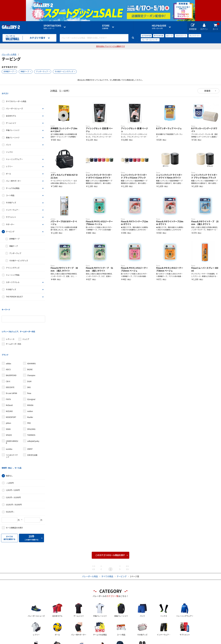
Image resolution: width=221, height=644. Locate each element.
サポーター (10, 219)
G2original (31, 376)
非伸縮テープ (9, 72)
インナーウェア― (13, 204)
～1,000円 (10, 454)
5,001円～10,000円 (13, 469)
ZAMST (30, 426)
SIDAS (8, 406)
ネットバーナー (195, 36)
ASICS (8, 346)
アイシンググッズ (13, 262)
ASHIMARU (32, 340)
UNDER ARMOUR (12, 419)
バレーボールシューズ (14, 103)
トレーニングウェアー (14, 153)
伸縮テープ (25, 72)
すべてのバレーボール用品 (16, 96)
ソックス (9, 146)
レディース (10, 322)
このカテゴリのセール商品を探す (110, 526)
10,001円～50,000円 (14, 476)
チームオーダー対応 (14, 327)
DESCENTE (10, 364)
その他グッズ (11, 197)
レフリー (9, 161)
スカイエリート (181, 36)
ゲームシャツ (11, 117)
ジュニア (26, 322)
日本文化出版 (32, 432)
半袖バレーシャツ (13, 125)
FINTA (8, 376)
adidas (9, 340)
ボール (8, 168)
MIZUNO (9, 388)
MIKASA (30, 382)
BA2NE (30, 346)
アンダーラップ (42, 72)
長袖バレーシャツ (13, 132)
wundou (9, 426)
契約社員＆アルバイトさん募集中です (111, 46)
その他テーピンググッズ (64, 72)
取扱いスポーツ (52, 27)
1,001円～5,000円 (13, 461)
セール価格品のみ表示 (14, 499)
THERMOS (31, 412)
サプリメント (11, 211)
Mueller (30, 394)
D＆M (29, 358)
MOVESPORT (11, 394)
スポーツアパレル (13, 277)
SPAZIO (9, 412)
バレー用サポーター (14, 175)
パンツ (8, 139)
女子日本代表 (146, 36)
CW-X (8, 358)
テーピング (10, 226)
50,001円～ (10, 483)
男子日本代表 (159, 36)
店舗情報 (106, 27)
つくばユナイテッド (12, 433)
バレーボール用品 (9, 54)
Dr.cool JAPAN (11, 370)
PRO (29, 400)
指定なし (9, 447)
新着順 (207, 91)
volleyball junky (33, 418)
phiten (8, 400)
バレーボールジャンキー (150, 40)
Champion (31, 352)
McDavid (9, 382)
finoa (29, 370)
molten (30, 388)
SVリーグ (169, 36)
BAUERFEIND (11, 352)
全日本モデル (11, 110)
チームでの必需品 (13, 182)
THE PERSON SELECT (14, 291)
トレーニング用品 (13, 269)
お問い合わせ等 (159, 27)
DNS (29, 364)
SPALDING (31, 406)
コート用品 (10, 190)
